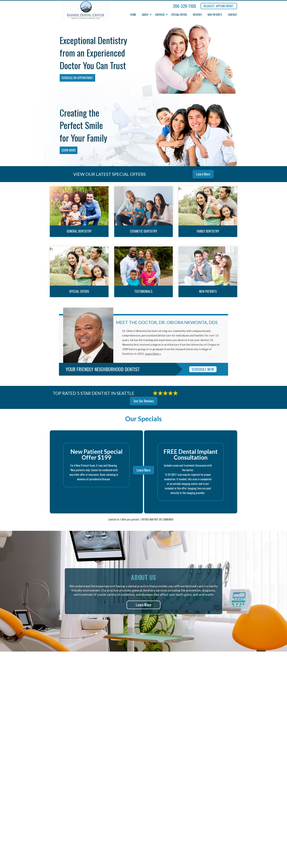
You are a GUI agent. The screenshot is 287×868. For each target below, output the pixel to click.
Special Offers (179, 15)
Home (133, 15)
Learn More (69, 150)
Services (160, 15)
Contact (233, 15)
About (145, 15)
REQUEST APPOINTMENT (219, 6)
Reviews (197, 15)
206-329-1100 (184, 6)
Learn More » (153, 354)
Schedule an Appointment (77, 78)
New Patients (215, 15)
